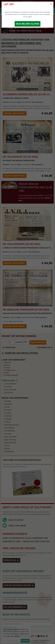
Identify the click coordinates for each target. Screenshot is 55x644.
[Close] (51, 4)
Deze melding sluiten (27, 24)
